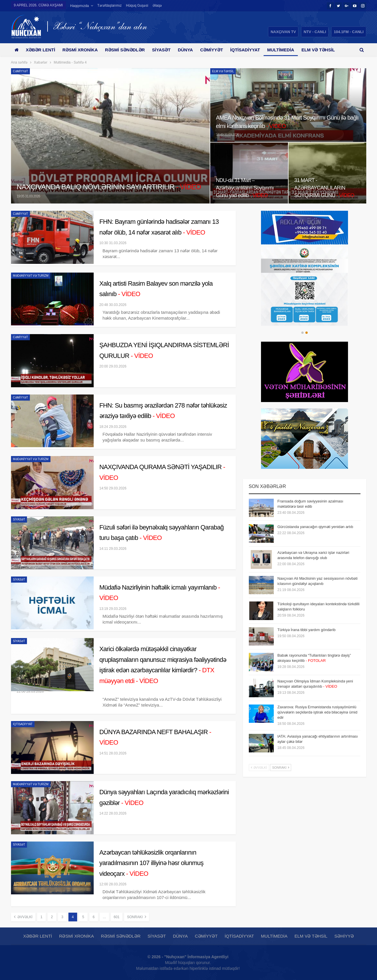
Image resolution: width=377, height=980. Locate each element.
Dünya (191, 50)
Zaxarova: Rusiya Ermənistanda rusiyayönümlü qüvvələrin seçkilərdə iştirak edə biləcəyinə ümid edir (318, 712)
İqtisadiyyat (252, 50)
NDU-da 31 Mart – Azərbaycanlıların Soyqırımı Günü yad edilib (246, 188)
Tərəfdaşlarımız (110, 6)
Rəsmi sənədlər (128, 50)
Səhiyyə (344, 936)
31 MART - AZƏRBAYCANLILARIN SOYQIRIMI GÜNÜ (326, 188)
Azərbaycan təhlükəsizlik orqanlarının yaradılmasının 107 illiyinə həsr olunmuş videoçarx (152, 863)
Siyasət (166, 50)
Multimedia (289, 50)
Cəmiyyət (218, 50)
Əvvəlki (23, 917)
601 (117, 917)
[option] (305, 287)
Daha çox (322, 50)
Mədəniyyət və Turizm (31, 276)
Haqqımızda (80, 6)
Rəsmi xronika (82, 50)
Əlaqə (157, 6)
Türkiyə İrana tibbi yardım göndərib (307, 630)
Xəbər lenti (42, 50)
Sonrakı (137, 917)
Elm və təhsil (223, 71)
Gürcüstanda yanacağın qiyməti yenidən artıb (315, 527)
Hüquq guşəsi (137, 6)
